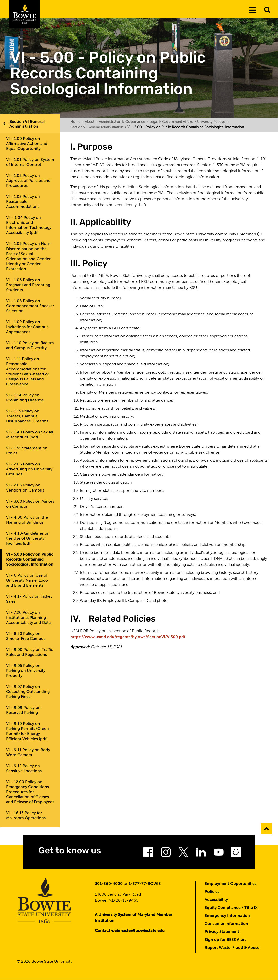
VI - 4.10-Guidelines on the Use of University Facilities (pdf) (28, 539)
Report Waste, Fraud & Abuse (232, 948)
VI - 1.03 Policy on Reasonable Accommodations (23, 202)
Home (77, 122)
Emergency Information (227, 916)
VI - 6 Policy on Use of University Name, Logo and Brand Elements (27, 581)
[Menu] (252, 10)
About (91, 122)
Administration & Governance (123, 122)
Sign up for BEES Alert (225, 940)
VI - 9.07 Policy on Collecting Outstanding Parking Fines (28, 692)
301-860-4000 (109, 884)
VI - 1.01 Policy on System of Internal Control (30, 162)
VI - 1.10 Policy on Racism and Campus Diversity (30, 346)
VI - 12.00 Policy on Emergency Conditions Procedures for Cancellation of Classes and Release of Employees (30, 792)
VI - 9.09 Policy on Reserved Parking (23, 710)
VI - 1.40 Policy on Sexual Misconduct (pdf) (30, 435)
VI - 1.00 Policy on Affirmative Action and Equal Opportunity (27, 144)
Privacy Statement (222, 932)
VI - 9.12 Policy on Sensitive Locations (24, 769)
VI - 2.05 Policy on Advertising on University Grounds (29, 469)
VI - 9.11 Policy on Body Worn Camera (28, 753)
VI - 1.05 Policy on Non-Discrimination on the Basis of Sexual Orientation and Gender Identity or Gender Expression (28, 257)
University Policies (213, 122)
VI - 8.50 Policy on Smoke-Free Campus (26, 636)
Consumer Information (226, 924)
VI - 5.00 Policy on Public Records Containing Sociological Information (30, 560)
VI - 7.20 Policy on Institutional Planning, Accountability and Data (28, 618)
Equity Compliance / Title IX (231, 908)
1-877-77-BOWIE (145, 884)
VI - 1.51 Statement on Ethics (27, 451)
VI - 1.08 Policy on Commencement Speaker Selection (30, 306)
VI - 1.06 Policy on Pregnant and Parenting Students (28, 285)
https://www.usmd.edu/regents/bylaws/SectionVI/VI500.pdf (128, 637)
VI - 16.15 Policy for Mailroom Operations (26, 816)
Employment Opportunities (231, 884)
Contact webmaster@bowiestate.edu (130, 931)
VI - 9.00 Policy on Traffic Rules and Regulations (30, 652)
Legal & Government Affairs (173, 122)
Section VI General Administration (27, 124)
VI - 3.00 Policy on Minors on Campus (30, 504)
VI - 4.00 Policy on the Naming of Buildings (27, 520)
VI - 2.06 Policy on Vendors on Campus (25, 488)
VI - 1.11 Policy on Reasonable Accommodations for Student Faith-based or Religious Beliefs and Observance (28, 372)
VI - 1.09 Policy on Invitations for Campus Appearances (27, 327)
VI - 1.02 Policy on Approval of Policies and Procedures (28, 181)
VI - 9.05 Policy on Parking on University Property (26, 671)
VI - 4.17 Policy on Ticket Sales (29, 599)
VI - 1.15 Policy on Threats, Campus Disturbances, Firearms (27, 416)
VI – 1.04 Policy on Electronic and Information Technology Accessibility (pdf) (29, 225)
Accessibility (216, 900)
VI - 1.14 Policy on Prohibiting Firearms (25, 398)
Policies (212, 892)
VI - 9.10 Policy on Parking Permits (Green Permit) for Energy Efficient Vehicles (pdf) (27, 731)
